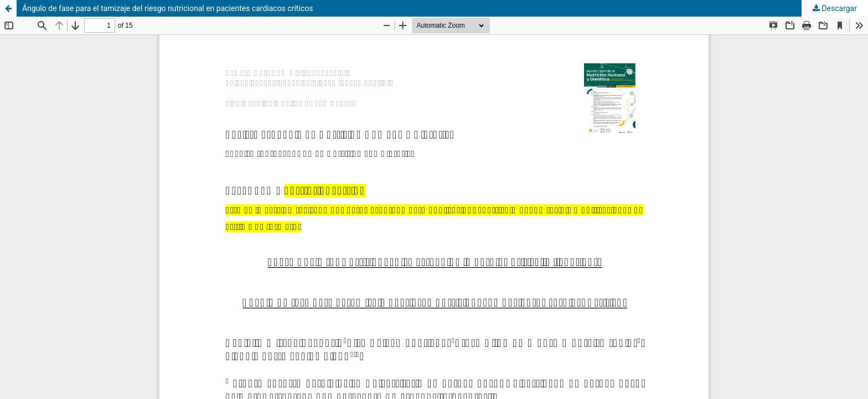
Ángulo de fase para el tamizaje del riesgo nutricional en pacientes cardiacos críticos (167, 8)
